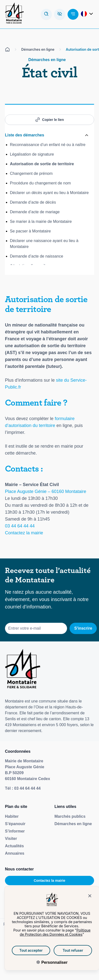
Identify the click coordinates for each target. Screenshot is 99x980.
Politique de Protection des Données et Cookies (48, 932)
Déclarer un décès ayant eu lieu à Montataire (49, 193)
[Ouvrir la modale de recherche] (46, 14)
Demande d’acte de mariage (35, 212)
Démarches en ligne (73, 824)
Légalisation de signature (32, 154)
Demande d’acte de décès (33, 202)
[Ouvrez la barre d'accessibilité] (60, 14)
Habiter (12, 816)
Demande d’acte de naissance (37, 256)
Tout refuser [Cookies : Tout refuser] (66, 950)
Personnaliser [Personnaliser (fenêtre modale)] (47, 962)
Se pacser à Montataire (30, 231)
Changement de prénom (31, 173)
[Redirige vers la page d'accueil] (14, 14)
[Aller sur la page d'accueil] (7, 49)
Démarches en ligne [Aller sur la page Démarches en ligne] (38, 49)
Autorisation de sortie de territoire (42, 164)
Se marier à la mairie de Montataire (41, 221)
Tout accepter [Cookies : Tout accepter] (24, 950)
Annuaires (15, 853)
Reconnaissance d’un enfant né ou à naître (48, 145)
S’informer (15, 831)
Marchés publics (70, 816)
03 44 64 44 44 (20, 526)
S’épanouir (15, 824)
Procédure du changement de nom (40, 183)
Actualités (14, 846)
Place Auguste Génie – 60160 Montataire (46, 491)
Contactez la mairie (24, 533)
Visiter (11, 839)
